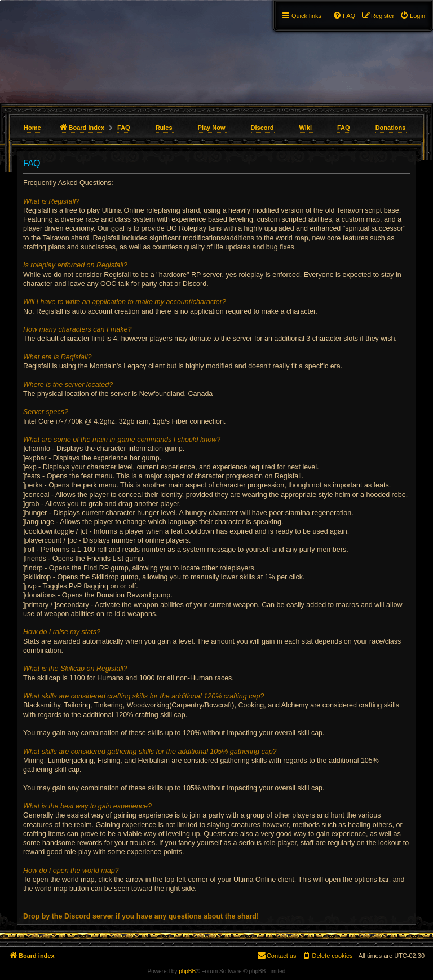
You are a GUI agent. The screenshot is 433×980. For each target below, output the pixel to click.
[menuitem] (412, 16)
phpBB (187, 971)
